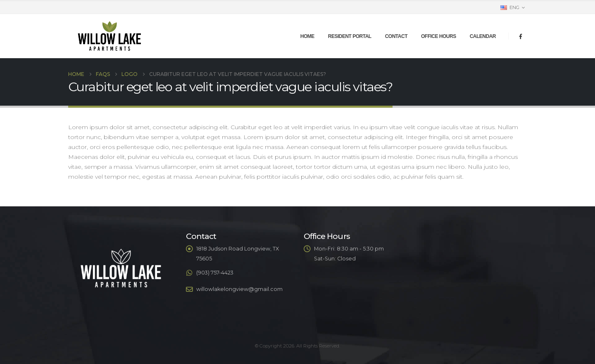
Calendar (483, 36)
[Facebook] (521, 36)
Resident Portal (350, 36)
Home (307, 36)
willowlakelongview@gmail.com (239, 289)
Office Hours (439, 36)
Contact (396, 36)
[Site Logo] (109, 36)
